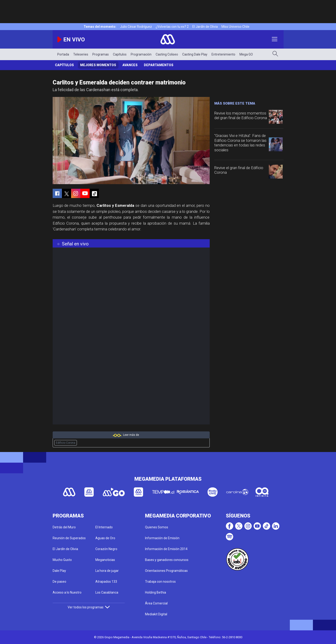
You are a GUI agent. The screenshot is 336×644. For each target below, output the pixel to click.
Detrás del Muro (64, 527)
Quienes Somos (157, 527)
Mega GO (246, 54)
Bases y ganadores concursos (167, 560)
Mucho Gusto (62, 560)
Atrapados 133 (106, 582)
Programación (141, 54)
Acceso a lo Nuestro (67, 592)
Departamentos (159, 65)
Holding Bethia (156, 592)
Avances (130, 65)
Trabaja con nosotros (160, 582)
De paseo (59, 582)
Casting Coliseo (167, 54)
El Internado (104, 527)
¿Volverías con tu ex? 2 (172, 27)
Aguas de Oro (105, 538)
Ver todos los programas (89, 607)
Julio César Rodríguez (136, 27)
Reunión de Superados (69, 538)
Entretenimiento (223, 54)
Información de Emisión (162, 538)
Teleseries (81, 54)
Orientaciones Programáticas (166, 571)
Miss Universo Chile (235, 27)
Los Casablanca (107, 592)
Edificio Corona (66, 443)
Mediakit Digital (156, 614)
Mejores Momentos (98, 65)
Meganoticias (105, 560)
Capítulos (120, 54)
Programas (101, 54)
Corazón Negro (106, 549)
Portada (63, 54)
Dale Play (59, 571)
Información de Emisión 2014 (166, 549)
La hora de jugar (107, 571)
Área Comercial (156, 603)
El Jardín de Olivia (205, 27)
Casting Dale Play (195, 54)
